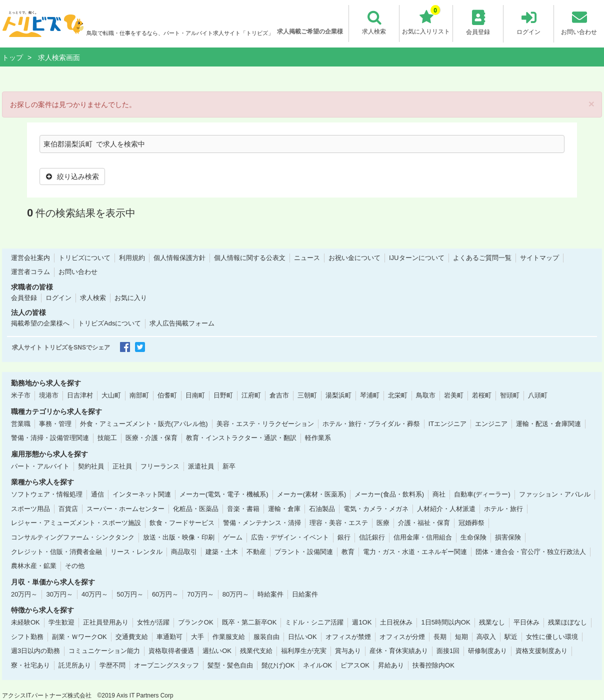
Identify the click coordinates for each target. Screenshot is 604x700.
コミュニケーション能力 (104, 651)
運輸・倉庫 (284, 508)
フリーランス (160, 466)
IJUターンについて (417, 257)
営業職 (21, 423)
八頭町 (538, 395)
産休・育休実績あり (399, 651)
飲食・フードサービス (182, 523)
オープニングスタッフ (166, 665)
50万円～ (130, 594)
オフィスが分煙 (402, 636)
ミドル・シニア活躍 (314, 622)
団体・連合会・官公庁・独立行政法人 (531, 551)
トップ (12, 57)
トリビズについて (84, 257)
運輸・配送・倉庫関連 (548, 423)
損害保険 (508, 537)
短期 (461, 636)
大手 (197, 636)
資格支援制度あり (541, 651)
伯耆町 (167, 395)
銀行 (344, 537)
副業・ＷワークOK (79, 636)
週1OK (362, 622)
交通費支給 (132, 636)
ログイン (58, 298)
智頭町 (510, 395)
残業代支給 (256, 651)
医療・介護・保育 (151, 438)
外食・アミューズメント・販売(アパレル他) (144, 423)
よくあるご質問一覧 (482, 257)
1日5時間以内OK (445, 622)
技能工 (107, 438)
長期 (440, 636)
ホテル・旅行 (503, 508)
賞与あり (348, 651)
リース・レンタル (136, 551)
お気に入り (131, 298)
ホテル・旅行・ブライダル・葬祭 (371, 423)
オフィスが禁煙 (348, 636)
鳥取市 (426, 395)
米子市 (21, 395)
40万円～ (95, 594)
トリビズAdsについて (109, 323)
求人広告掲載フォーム (182, 323)
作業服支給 (229, 636)
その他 (75, 566)
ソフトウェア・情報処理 (47, 494)
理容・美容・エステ (339, 523)
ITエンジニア (448, 423)
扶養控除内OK (433, 665)
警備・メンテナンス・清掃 (262, 523)
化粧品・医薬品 (196, 508)
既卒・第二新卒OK (249, 622)
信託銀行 (372, 537)
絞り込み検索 (72, 176)
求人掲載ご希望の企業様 (310, 31)
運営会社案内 (30, 257)
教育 (348, 551)
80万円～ (236, 594)
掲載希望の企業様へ (40, 323)
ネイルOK (317, 665)
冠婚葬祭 (471, 523)
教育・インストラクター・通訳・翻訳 (241, 438)
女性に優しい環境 (552, 636)
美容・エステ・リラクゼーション (265, 423)
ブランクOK (196, 622)
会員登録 (24, 298)
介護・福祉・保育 (424, 523)
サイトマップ (539, 257)
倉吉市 (279, 395)
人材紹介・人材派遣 (446, 508)
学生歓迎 (61, 622)
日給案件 (305, 594)
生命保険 (473, 537)
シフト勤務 (27, 636)
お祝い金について (354, 257)
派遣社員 (201, 466)
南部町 (139, 395)
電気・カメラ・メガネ (376, 508)
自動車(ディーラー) (482, 494)
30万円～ (59, 594)
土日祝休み (396, 622)
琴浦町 (370, 395)
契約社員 (91, 466)
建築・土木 (222, 551)
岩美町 (454, 395)
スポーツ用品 (30, 508)
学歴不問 (112, 665)
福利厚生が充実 (304, 651)
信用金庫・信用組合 (423, 537)
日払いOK (302, 636)
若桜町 (482, 395)
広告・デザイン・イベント (290, 537)
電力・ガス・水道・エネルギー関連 (415, 551)
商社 (439, 494)
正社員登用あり (106, 622)
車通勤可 (169, 636)
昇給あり (391, 665)
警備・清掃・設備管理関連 (50, 438)
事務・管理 (55, 423)
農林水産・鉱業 (34, 566)
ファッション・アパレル (555, 494)
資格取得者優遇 (171, 651)
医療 (383, 523)
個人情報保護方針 (179, 257)
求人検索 (93, 298)
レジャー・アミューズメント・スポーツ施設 (76, 523)
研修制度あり (487, 651)
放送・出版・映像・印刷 (179, 537)
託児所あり (75, 665)
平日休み (526, 622)
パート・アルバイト (40, 466)
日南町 (195, 395)
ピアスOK (355, 665)
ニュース (307, 257)
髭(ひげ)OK (278, 665)
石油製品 (322, 508)
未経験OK (25, 622)
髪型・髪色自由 (230, 665)
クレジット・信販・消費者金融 (56, 551)
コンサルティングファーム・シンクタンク (73, 537)
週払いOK (217, 651)
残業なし (492, 622)
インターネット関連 (142, 494)
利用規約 (132, 257)
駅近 (511, 636)
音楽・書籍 (243, 508)
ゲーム (233, 537)
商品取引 (184, 551)
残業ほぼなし (567, 622)
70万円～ (200, 594)
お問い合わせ (78, 272)
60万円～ (165, 594)
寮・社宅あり (30, 665)
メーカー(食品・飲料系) (389, 494)
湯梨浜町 (338, 395)
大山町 (111, 395)
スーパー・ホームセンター (125, 508)
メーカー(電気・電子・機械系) (224, 494)
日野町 (223, 395)
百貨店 (68, 508)
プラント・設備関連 (304, 551)
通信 (97, 494)
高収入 (486, 636)
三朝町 (307, 395)
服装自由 (266, 636)
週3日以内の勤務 (35, 651)
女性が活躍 (153, 622)
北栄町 (398, 395)
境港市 (49, 395)
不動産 (256, 551)
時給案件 (270, 594)
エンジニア (491, 423)
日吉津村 (80, 395)
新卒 (229, 466)
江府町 (251, 395)
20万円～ (24, 594)
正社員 (122, 466)
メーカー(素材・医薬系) (312, 494)
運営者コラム (30, 272)
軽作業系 (318, 438)
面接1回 (448, 651)
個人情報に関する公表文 (250, 257)
